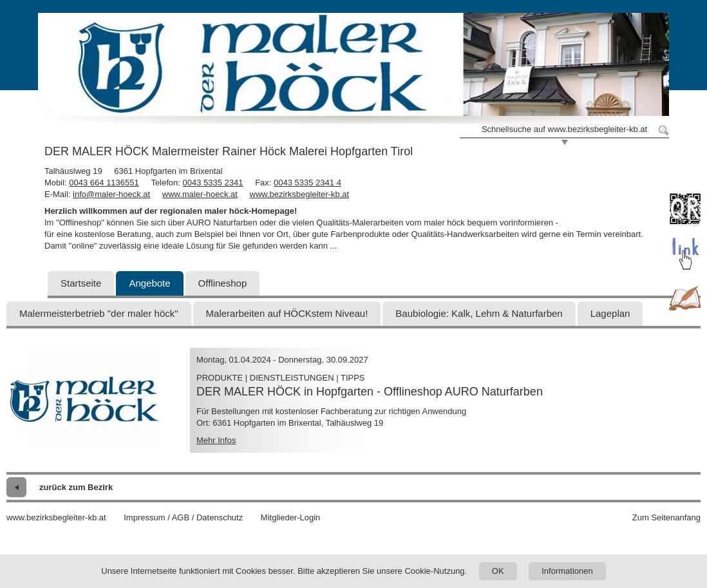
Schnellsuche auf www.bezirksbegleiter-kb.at (564, 129)
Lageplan (610, 313)
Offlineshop (223, 283)
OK (498, 571)
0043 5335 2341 (213, 183)
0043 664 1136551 (104, 183)
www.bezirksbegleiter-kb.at (300, 194)
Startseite (81, 283)
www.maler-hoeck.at (200, 194)
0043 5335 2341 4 (307, 183)
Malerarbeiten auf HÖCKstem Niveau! (287, 313)
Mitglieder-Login (291, 517)
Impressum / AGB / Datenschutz (183, 517)
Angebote (149, 283)
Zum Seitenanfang (666, 517)
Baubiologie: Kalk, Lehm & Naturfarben (479, 313)
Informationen (567, 571)
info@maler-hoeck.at (111, 194)
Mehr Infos (216, 440)
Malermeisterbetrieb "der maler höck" (99, 313)
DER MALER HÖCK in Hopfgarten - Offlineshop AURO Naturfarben (370, 392)
